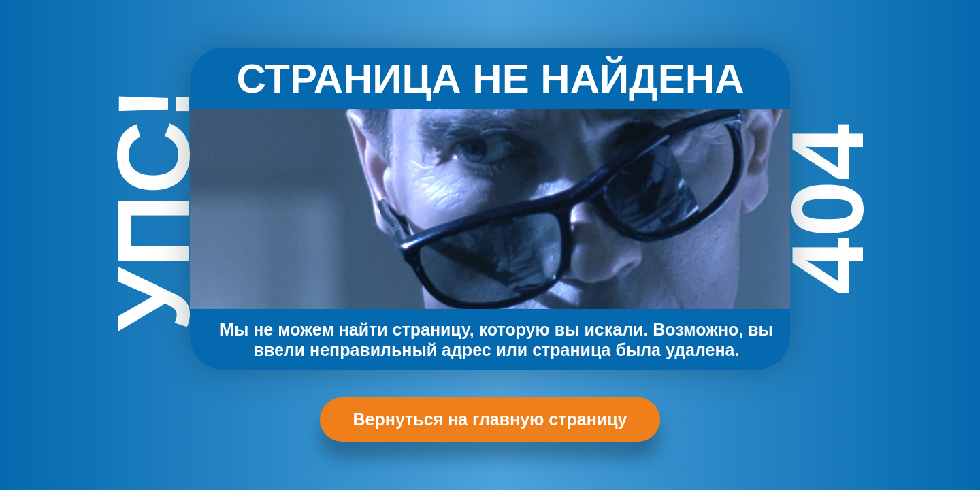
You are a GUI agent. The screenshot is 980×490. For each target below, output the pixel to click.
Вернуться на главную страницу (490, 419)
